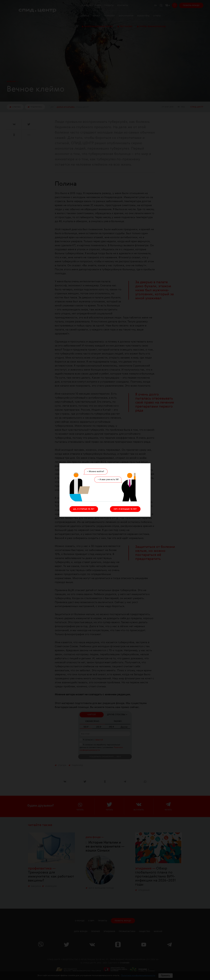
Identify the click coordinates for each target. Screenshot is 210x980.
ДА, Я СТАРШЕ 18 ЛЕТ (84, 509)
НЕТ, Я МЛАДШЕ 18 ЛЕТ (125, 509)
